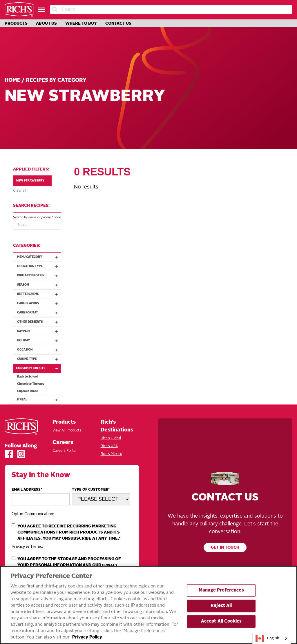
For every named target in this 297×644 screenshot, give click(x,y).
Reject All (221, 606)
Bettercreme (39, 294)
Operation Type (39, 266)
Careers (63, 442)
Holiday (39, 341)
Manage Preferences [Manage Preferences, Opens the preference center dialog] (221, 591)
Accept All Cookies (221, 622)
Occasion (39, 350)
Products (16, 23)
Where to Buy (81, 23)
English (267, 638)
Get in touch (225, 548)
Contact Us (118, 23)
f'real (39, 400)
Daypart (39, 331)
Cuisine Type (39, 359)
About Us (46, 23)
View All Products (67, 431)
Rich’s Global (111, 438)
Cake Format (39, 313)
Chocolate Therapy (31, 384)
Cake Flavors (39, 303)
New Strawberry (32, 181)
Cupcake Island (28, 391)
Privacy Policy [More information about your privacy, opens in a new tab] (87, 637)
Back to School (27, 377)
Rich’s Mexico (111, 454)
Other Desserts (39, 322)
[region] (148, 605)
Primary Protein (39, 276)
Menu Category (39, 257)
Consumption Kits (38, 368)
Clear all (20, 191)
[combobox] (272, 638)
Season (39, 285)
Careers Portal (64, 451)
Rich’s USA (109, 446)
